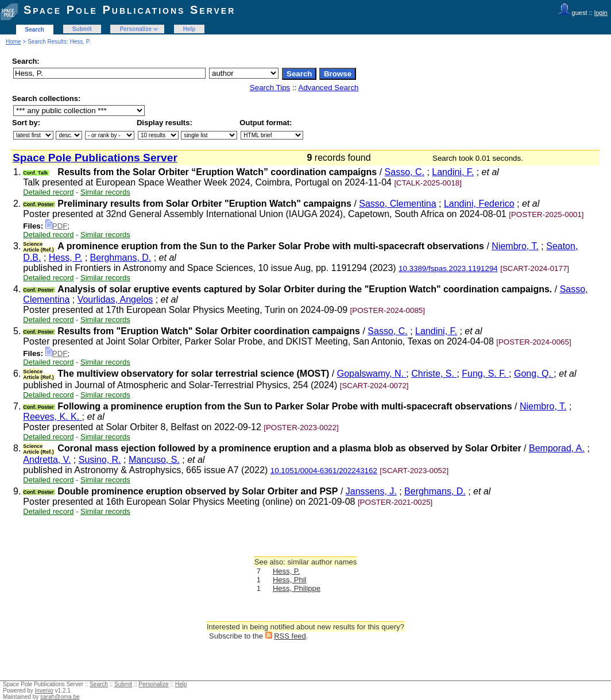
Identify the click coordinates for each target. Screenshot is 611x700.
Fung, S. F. (485, 374)
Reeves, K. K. (52, 417)
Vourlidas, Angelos (115, 299)
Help (190, 29)
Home (13, 42)
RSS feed (290, 636)
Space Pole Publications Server (129, 10)
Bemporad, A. (557, 448)
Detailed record (48, 192)
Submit (82, 29)
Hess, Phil (290, 580)
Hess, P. (65, 258)
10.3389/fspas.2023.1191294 (448, 268)
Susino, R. (100, 460)
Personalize (136, 29)
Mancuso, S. (154, 460)
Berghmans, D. (121, 258)
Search (35, 30)
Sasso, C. (405, 172)
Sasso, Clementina (397, 204)
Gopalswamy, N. (372, 374)
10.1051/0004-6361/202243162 (324, 471)
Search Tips (270, 88)
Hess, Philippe (297, 588)
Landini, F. (453, 172)
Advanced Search (328, 88)
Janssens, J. (371, 491)
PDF (57, 226)
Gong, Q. (534, 374)
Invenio (44, 691)
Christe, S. (434, 374)
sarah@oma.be (60, 697)
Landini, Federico (479, 204)
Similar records (105, 192)
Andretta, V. (47, 460)
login (601, 13)
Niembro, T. (515, 246)
